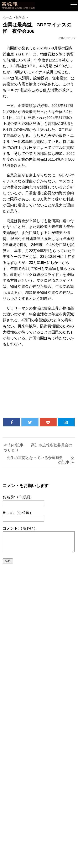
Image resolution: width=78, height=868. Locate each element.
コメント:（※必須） (20, 528)
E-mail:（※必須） (18, 513)
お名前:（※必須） (18, 497)
